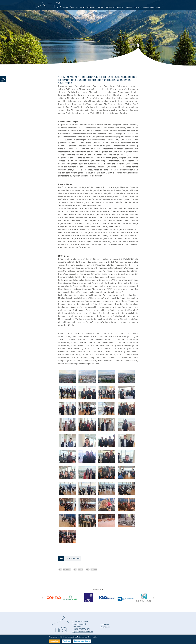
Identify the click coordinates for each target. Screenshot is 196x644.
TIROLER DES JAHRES (114, 7)
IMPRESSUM (155, 7)
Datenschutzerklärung (82, 641)
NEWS (83, 7)
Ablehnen (66, 641)
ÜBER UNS (74, 7)
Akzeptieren (55, 641)
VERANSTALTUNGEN (95, 7)
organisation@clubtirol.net (83, 632)
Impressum (105, 625)
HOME (66, 7)
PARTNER (128, 7)
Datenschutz (105, 627)
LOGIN (146, 7)
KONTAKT (138, 7)
